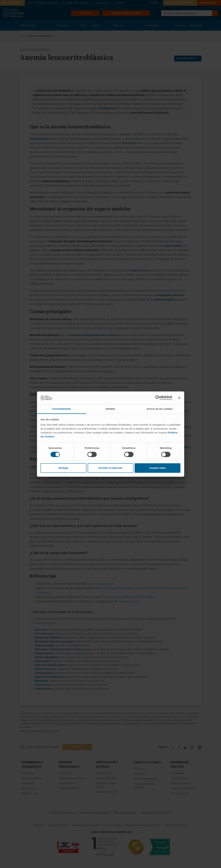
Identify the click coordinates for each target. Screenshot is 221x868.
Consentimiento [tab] (61, 409)
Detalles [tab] (110, 409)
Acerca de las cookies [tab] (160, 409)
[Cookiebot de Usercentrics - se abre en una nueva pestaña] (158, 398)
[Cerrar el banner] (179, 398)
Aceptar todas (158, 468)
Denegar (63, 468)
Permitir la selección (111, 468)
